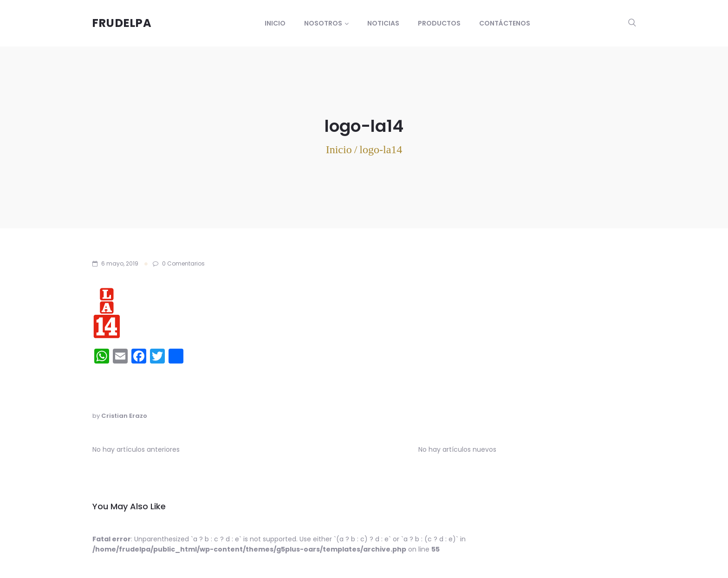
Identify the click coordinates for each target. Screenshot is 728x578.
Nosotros (323, 23)
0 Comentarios (179, 263)
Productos (439, 23)
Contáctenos (505, 23)
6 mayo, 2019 (120, 263)
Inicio (275, 23)
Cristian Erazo (124, 416)
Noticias (383, 23)
